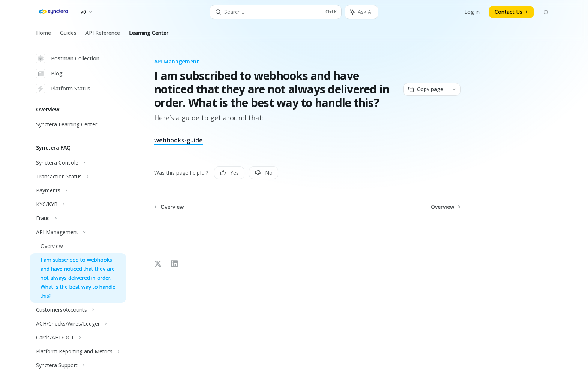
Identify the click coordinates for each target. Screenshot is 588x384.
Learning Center (149, 36)
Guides (68, 36)
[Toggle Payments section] (78, 190)
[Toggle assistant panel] (361, 12)
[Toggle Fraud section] (78, 218)
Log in (472, 12)
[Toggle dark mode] (546, 12)
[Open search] (276, 12)
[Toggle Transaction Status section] (78, 177)
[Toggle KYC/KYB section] (78, 204)
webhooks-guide (178, 140)
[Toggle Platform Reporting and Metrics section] (78, 351)
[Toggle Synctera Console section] (78, 163)
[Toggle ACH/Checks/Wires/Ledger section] (78, 324)
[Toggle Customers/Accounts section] (78, 310)
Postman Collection (68, 58)
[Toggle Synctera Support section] (78, 365)
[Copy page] (425, 89)
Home (43, 36)
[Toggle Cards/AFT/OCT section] (78, 337)
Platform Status (63, 88)
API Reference (103, 36)
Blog (49, 73)
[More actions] (454, 89)
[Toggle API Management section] (78, 232)
